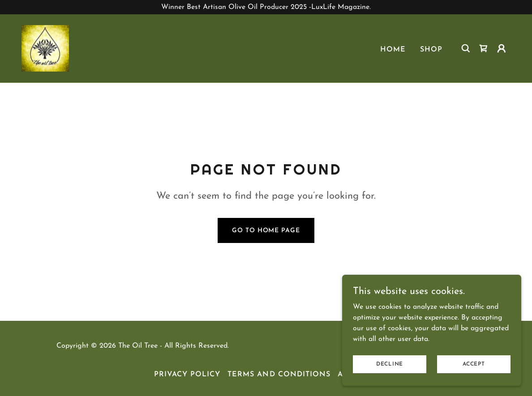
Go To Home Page (266, 231)
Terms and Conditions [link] (279, 375)
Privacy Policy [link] (187, 375)
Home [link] (393, 50)
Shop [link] (431, 50)
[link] (45, 48)
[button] (502, 48)
